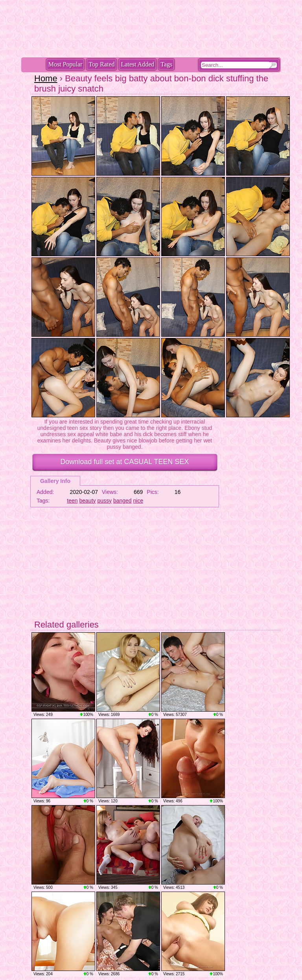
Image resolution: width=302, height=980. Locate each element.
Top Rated (101, 64)
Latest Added (137, 64)
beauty (88, 501)
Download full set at (124, 462)
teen (72, 501)
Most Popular (65, 64)
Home (46, 78)
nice (138, 501)
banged (122, 501)
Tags (166, 64)
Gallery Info (55, 481)
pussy (104, 501)
